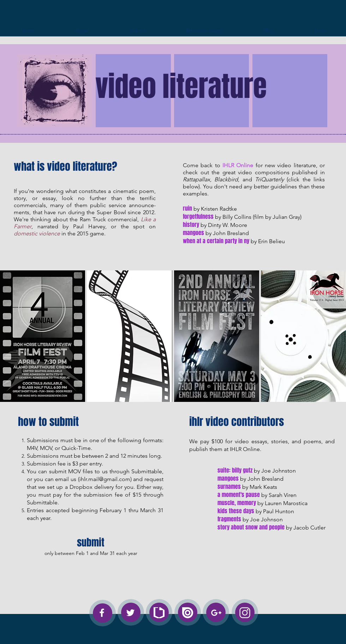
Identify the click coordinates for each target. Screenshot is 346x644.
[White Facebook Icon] (102, 613)
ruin (187, 208)
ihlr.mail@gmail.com (105, 479)
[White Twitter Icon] (130, 613)
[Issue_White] (188, 613)
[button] (43, 336)
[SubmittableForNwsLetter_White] (159, 613)
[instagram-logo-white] (245, 613)
